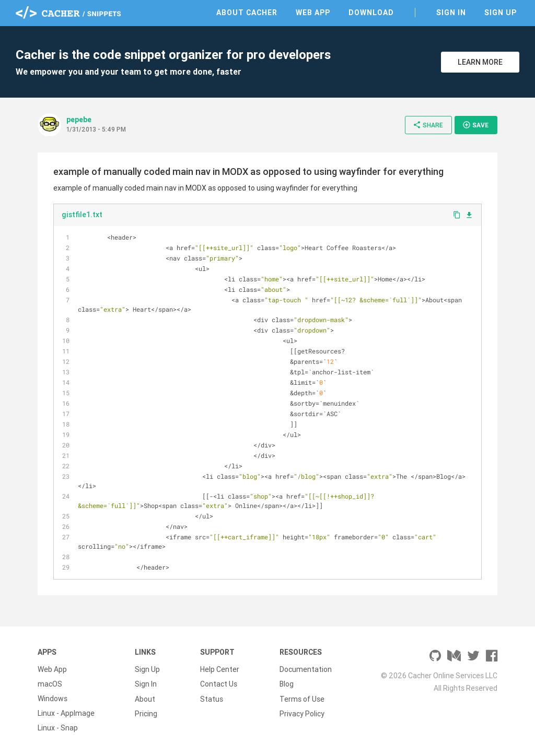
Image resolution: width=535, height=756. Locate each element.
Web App (313, 13)
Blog (287, 684)
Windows (53, 699)
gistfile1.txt (82, 215)
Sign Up (501, 13)
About (145, 699)
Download (371, 13)
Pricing (146, 713)
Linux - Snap (58, 728)
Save (475, 125)
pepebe (79, 120)
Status (212, 699)
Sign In (451, 13)
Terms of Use (302, 699)
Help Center (220, 669)
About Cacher (247, 13)
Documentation (306, 669)
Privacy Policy (302, 713)
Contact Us (219, 684)
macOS (50, 684)
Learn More (480, 62)
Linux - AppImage (66, 713)
